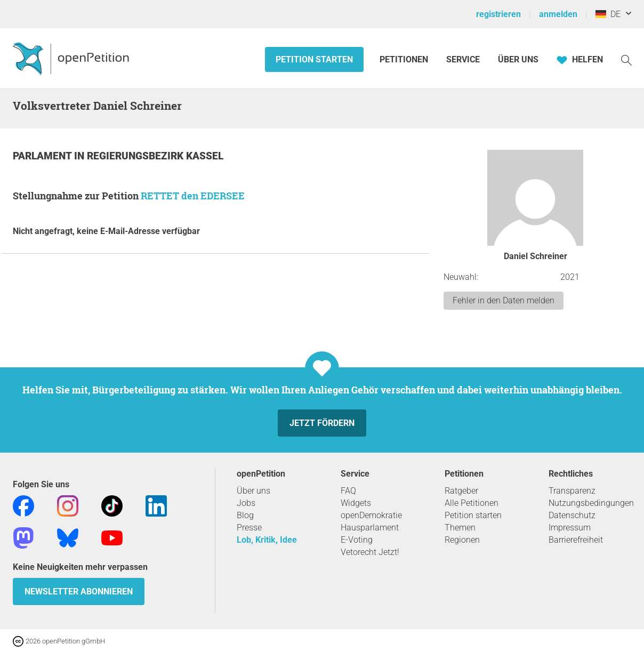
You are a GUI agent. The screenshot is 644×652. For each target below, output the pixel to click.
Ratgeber (461, 491)
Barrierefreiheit (576, 540)
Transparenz (572, 491)
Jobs (246, 503)
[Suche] (626, 59)
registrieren (498, 14)
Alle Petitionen (472, 503)
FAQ (348, 491)
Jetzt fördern (322, 423)
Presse (249, 528)
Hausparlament (370, 528)
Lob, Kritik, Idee (267, 540)
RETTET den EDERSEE (193, 196)
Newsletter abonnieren (79, 591)
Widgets (356, 503)
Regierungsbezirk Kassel (155, 156)
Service (463, 59)
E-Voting (357, 540)
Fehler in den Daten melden (504, 300)
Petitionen (405, 59)
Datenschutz (572, 515)
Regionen (462, 540)
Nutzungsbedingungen (591, 503)
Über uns (253, 491)
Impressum (570, 528)
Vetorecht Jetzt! (370, 552)
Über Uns (518, 59)
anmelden (558, 14)
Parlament (43, 156)
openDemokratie (371, 515)
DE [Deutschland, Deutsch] (608, 14)
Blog (245, 515)
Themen (460, 528)
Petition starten (314, 59)
